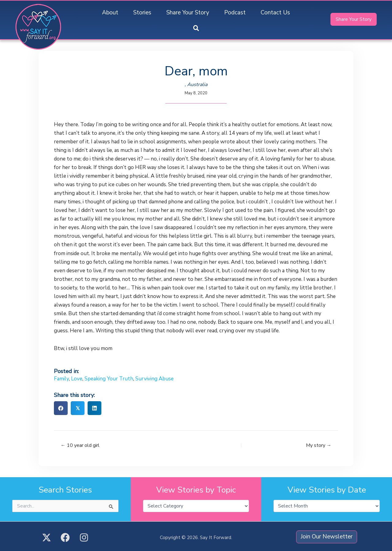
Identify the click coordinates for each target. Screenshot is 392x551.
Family (61, 379)
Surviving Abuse (155, 379)
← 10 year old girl (80, 445)
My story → (319, 445)
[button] (196, 29)
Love (77, 379)
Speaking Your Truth (109, 379)
